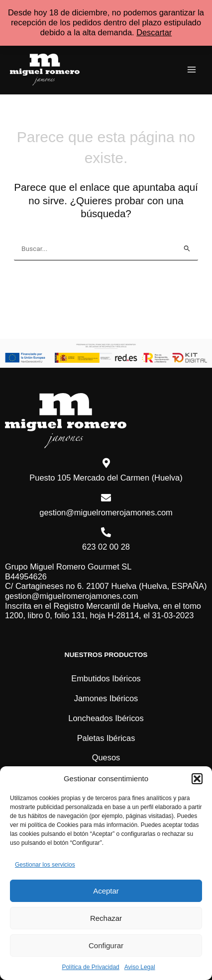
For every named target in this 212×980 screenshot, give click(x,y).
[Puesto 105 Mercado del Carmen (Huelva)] (106, 463)
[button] (197, 779)
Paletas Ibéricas (106, 738)
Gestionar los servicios (45, 865)
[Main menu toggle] (191, 70)
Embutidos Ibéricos (106, 678)
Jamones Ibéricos (106, 698)
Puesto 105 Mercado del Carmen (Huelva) (106, 478)
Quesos (106, 757)
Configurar (106, 945)
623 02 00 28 (106, 547)
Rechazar (106, 918)
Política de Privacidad (90, 967)
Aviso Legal (140, 967)
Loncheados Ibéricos (106, 718)
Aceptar (106, 891)
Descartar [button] (154, 32)
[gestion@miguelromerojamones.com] (106, 498)
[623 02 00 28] (106, 532)
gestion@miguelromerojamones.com (106, 512)
